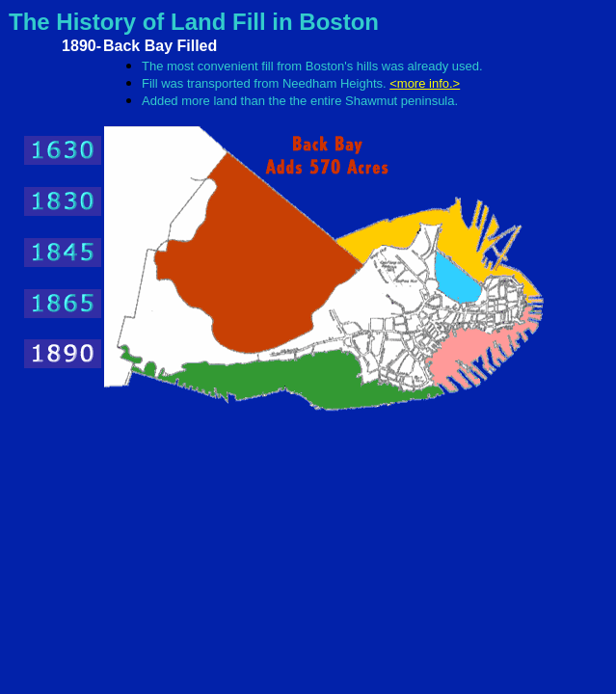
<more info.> (425, 83)
